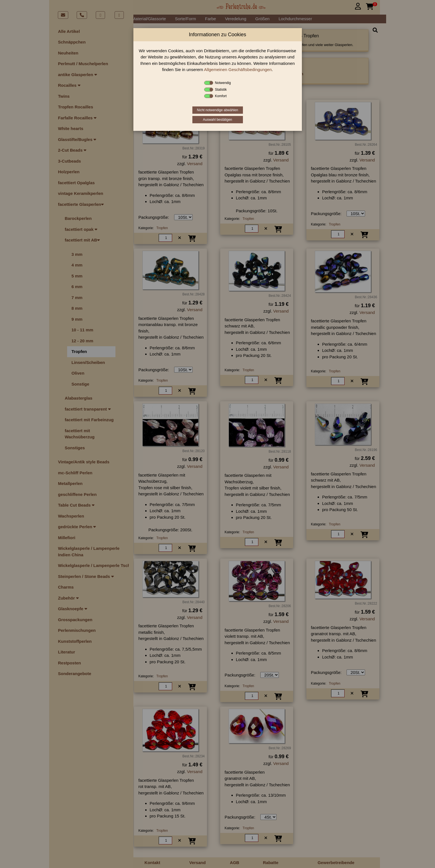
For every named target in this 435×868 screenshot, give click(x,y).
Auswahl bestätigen (217, 120)
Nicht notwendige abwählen (217, 110)
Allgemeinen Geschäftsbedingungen (238, 70)
